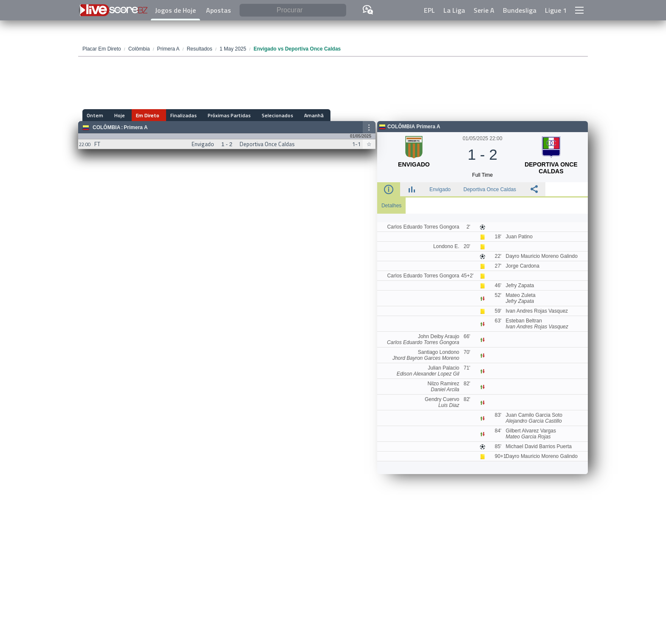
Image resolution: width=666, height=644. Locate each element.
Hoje (117, 115)
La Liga (454, 10)
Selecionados (265, 115)
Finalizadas (176, 115)
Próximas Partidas (219, 115)
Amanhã (299, 115)
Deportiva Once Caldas (490, 189)
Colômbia (106, 127)
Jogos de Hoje (175, 10)
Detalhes (391, 206)
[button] (579, 10)
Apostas (219, 10)
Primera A (135, 127)
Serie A (484, 10)
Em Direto (143, 115)
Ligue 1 (556, 10)
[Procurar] (293, 10)
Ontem (95, 115)
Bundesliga (520, 10)
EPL (429, 10)
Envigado (440, 189)
